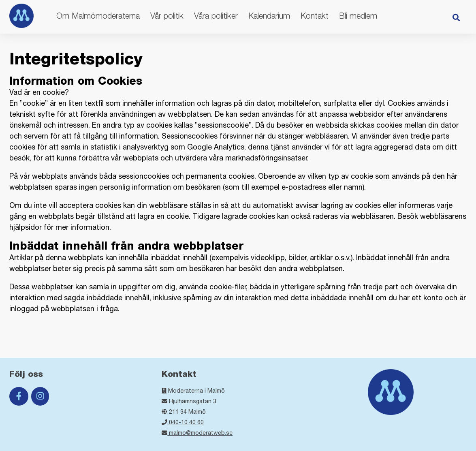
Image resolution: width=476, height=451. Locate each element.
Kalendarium (269, 16)
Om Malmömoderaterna (98, 16)
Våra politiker (216, 16)
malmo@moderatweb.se (197, 433)
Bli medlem (358, 16)
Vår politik (167, 16)
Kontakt (315, 16)
